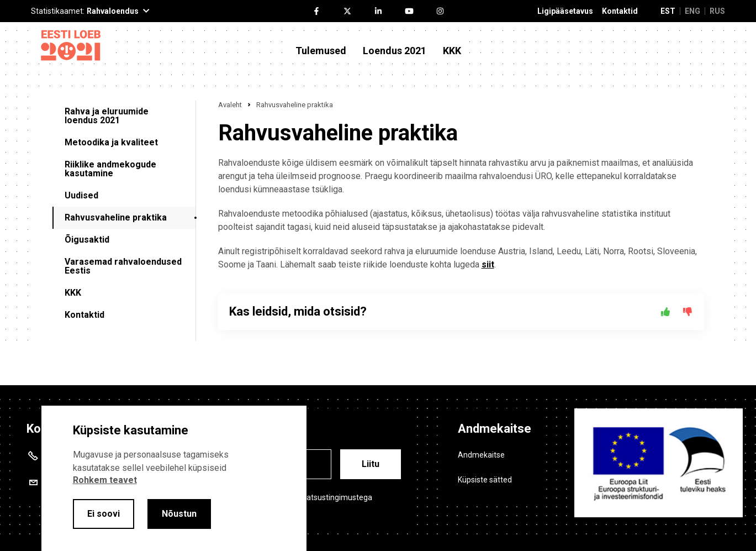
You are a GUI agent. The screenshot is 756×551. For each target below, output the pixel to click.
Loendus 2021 (395, 51)
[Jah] (665, 312)
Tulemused (321, 51)
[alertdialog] (174, 478)
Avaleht (230, 105)
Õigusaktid (87, 240)
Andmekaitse (481, 455)
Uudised (81, 195)
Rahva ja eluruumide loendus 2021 (107, 116)
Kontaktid (620, 11)
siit (488, 264)
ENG (692, 11)
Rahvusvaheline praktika (116, 217)
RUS (717, 11)
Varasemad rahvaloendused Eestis (123, 266)
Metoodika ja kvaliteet (111, 142)
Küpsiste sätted (485, 480)
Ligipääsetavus (565, 11)
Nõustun (179, 514)
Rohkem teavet (105, 480)
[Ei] (688, 312)
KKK (452, 51)
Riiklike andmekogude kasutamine (110, 169)
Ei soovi (104, 514)
